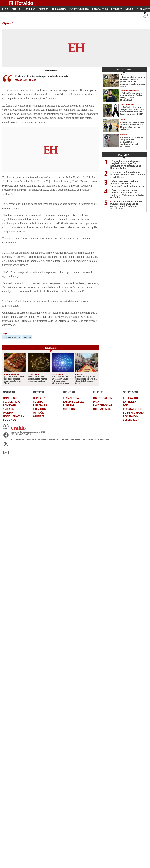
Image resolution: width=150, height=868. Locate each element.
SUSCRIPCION (131, 420)
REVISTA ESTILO (132, 409)
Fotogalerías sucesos (130, 90)
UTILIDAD (69, 392)
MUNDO (8, 413)
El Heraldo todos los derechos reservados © (23, 432)
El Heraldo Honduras (12, 337)
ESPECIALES (40, 405)
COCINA (38, 402)
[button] (6, 426)
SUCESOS (8, 409)
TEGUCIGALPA (11, 402)
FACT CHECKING (103, 405)
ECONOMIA (10, 405)
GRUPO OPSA (131, 392)
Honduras (27, 337)
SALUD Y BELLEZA (73, 402)
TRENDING (39, 409)
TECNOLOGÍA (71, 398)
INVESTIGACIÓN (103, 398)
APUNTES (39, 416)
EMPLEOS (69, 405)
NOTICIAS (9, 392)
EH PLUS (98, 392)
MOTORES (69, 409)
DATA (96, 402)
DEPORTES (39, 398)
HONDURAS (10, 398)
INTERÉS (38, 392)
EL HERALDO (130, 398)
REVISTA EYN (131, 416)
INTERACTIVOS (102, 409)
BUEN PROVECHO (133, 413)
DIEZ (126, 405)
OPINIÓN (39, 413)
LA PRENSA (130, 402)
